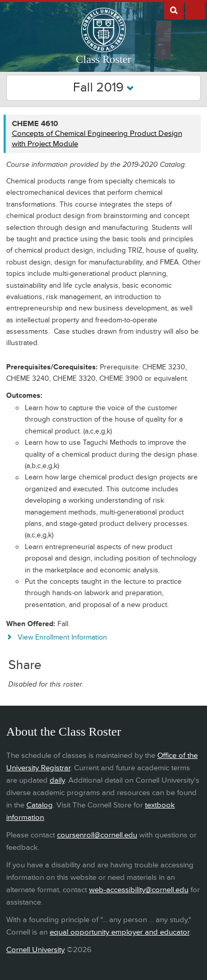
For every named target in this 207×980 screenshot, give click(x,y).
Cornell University (35, 950)
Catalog (40, 805)
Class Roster (104, 59)
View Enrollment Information (62, 637)
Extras (195, 10)
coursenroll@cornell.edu (97, 835)
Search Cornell (174, 10)
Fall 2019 (103, 88)
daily (57, 780)
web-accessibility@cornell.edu (139, 890)
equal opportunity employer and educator (120, 932)
